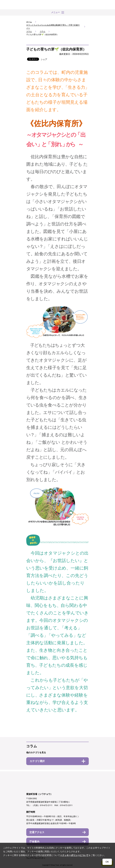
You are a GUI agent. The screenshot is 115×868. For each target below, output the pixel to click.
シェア (44, 59)
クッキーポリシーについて (75, 855)
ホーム (29, 22)
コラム (29, 31)
